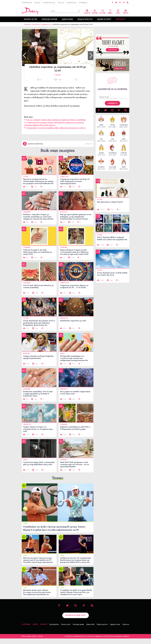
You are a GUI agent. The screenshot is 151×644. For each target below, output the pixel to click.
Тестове (102, 11)
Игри (118, 11)
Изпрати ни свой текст (76, 621)
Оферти (126, 11)
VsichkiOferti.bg (27, 3)
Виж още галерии (58, 156)
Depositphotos (54, 630)
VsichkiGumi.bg (71, 3)
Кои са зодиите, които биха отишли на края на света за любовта (56, 122)
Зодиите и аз (46, 24)
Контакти (44, 630)
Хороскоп (120, 19)
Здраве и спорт (104, 19)
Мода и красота (85, 19)
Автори (35, 630)
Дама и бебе (67, 19)
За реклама (26, 630)
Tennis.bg (61, 3)
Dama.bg (37, 3)
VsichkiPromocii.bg (49, 3)
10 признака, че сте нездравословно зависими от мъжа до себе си (56, 130)
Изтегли (112, 52)
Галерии (95, 11)
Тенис (58, 483)
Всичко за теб (31, 19)
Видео (110, 11)
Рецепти (87, 11)
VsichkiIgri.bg (83, 3)
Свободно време (49, 19)
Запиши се (113, 105)
